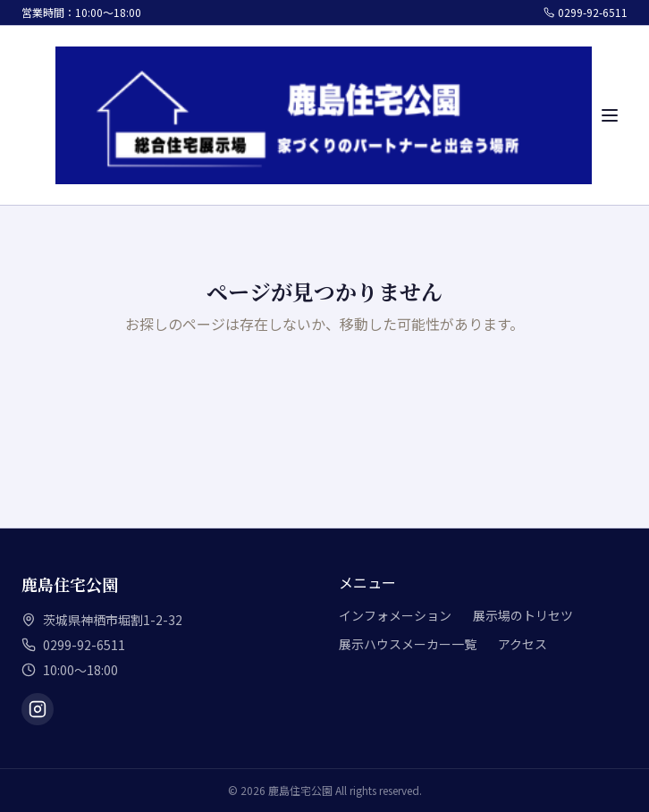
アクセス (523, 644)
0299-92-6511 (586, 13)
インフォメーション (395, 615)
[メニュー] (610, 115)
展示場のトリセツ (523, 615)
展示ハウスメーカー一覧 (408, 644)
